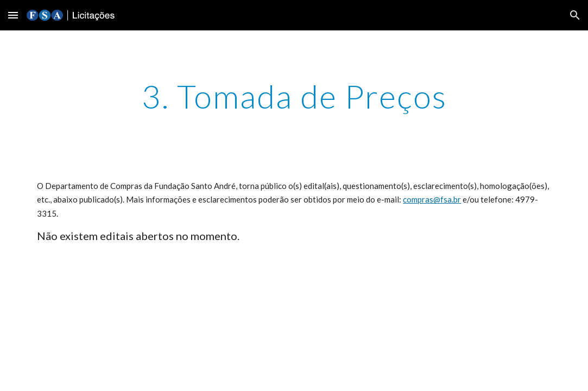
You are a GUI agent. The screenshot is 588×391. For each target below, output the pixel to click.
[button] (13, 15)
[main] (294, 96)
